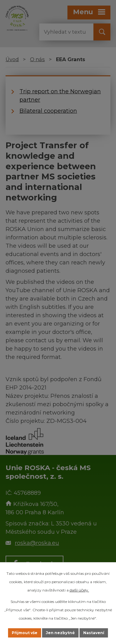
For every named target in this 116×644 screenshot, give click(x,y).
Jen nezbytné (60, 633)
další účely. (79, 590)
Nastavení (94, 633)
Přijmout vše (25, 633)
